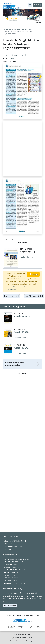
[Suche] (30, 5)
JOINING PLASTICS (11, 564)
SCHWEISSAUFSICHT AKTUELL (16, 570)
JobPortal (8, 549)
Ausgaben (17, 29)
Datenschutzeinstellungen (23, 638)
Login (33, 274)
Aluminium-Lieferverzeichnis (16, 583)
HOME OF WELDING (12, 573)
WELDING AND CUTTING (14, 562)
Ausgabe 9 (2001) (27, 29)
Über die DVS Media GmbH (15, 541)
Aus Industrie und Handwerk (14, 55)
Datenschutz (34, 627)
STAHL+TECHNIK (11, 581)
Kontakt (11, 627)
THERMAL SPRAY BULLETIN (15, 567)
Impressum (22, 627)
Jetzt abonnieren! (10, 605)
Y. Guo (11, 58)
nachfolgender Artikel (34, 296)
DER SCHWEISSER (11, 578)
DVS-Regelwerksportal (13, 546)
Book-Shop (8, 544)
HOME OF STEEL (10, 575)
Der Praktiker (7, 29)
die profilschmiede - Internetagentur (24, 641)
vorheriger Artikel (11, 296)
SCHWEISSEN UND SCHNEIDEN (16, 559)
